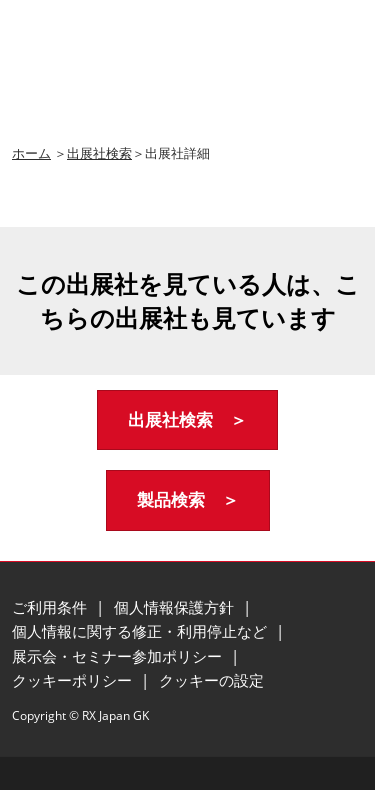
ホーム (31, 153)
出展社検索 (99, 153)
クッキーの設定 (211, 680)
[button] (187, 420)
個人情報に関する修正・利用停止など (141, 631)
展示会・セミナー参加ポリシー (119, 656)
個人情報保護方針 (176, 607)
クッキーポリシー (74, 680)
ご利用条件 (51, 607)
